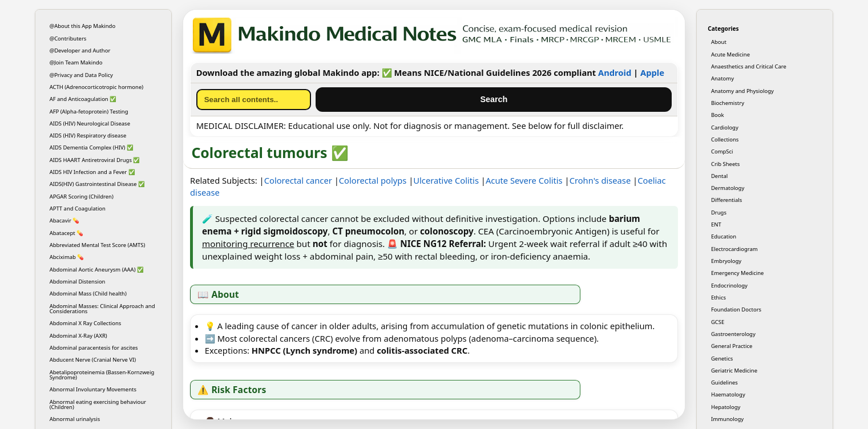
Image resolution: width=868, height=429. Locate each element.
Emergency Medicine (738, 273)
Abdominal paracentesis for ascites (94, 348)
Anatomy (722, 78)
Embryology (726, 261)
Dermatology (728, 188)
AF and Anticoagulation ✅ (83, 99)
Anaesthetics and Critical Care (749, 66)
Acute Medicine (730, 54)
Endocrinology (729, 286)
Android (615, 72)
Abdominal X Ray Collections (86, 323)
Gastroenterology (733, 334)
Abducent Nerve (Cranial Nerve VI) (93, 360)
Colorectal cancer (298, 180)
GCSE (718, 322)
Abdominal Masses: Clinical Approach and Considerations (102, 309)
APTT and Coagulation (78, 209)
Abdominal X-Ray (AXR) (78, 336)
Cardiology (725, 128)
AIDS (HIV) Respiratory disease (88, 135)
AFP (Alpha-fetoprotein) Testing (89, 112)
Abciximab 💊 (67, 257)
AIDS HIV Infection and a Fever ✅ (92, 172)
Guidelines (724, 383)
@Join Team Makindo (76, 62)
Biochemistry (728, 103)
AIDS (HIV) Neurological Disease (90, 124)
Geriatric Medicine (734, 371)
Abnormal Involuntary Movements (93, 389)
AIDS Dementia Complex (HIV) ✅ (92, 147)
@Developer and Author (80, 50)
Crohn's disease (600, 180)
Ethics (718, 298)
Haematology (728, 394)
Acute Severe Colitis (524, 180)
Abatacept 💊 (67, 233)
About (719, 42)
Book (718, 115)
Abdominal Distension (78, 282)
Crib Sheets (725, 164)
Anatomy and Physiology (742, 91)
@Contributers (68, 39)
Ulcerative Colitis (447, 180)
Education (724, 236)
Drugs (719, 213)
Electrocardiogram (734, 249)
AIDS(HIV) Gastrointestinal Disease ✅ (97, 184)
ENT (716, 224)
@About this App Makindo (83, 26)
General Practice (732, 346)
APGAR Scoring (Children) (82, 197)
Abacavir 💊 (65, 220)
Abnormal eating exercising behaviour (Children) (98, 404)
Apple (652, 72)
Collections (725, 139)
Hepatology (726, 407)
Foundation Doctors (736, 309)
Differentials (726, 200)
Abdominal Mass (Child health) (88, 294)
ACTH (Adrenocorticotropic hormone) (97, 87)
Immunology (727, 419)
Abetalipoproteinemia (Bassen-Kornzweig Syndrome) (102, 375)
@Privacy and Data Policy (81, 75)
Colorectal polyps (373, 180)
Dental (719, 176)
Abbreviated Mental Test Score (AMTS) (98, 245)
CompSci (722, 151)
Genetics (722, 359)
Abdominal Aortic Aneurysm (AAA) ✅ (97, 270)
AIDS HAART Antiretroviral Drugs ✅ (95, 160)
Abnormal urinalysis (75, 419)
